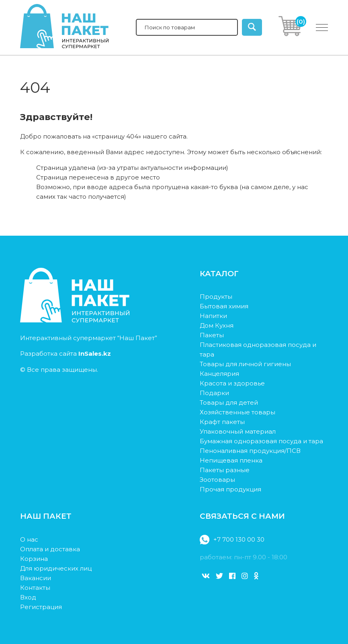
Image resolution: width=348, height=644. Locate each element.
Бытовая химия (224, 306)
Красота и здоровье (232, 383)
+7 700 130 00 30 (232, 540)
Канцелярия (219, 374)
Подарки (214, 393)
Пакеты (212, 335)
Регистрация (41, 607)
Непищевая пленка (231, 460)
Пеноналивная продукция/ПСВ (250, 451)
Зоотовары (217, 480)
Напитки (213, 316)
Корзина (34, 559)
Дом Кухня (217, 325)
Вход (28, 597)
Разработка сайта (66, 354)
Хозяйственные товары (237, 412)
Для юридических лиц (56, 568)
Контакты (35, 588)
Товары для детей (229, 402)
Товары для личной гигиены (245, 364)
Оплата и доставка (50, 549)
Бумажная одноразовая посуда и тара (261, 441)
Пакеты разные (225, 470)
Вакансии (36, 578)
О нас (29, 539)
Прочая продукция (230, 489)
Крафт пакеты (222, 422)
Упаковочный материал (238, 431)
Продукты (216, 297)
